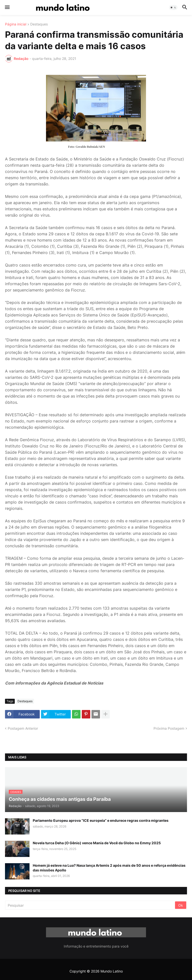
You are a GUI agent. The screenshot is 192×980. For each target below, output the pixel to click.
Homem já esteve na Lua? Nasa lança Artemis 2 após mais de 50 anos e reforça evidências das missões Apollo (109, 868)
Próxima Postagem (169, 728)
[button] (7, 7)
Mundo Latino (112, 971)
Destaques (39, 24)
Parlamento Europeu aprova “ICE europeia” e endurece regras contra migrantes (101, 820)
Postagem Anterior (23, 728)
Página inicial (16, 24)
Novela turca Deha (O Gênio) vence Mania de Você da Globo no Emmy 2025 (97, 843)
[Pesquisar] (90, 905)
